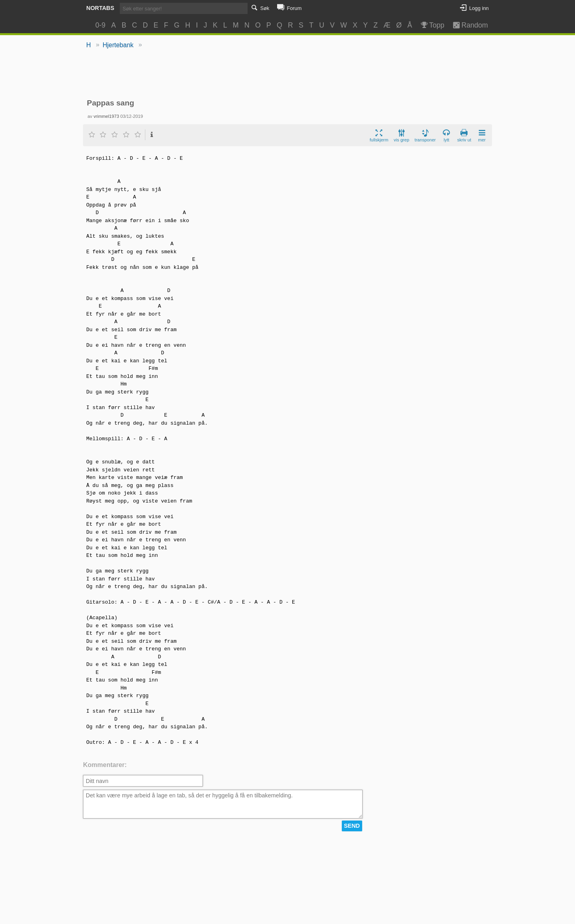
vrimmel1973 (106, 116)
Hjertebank (118, 45)
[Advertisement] (288, 74)
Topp (432, 25)
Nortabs (100, 8)
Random (467, 25)
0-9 (100, 25)
